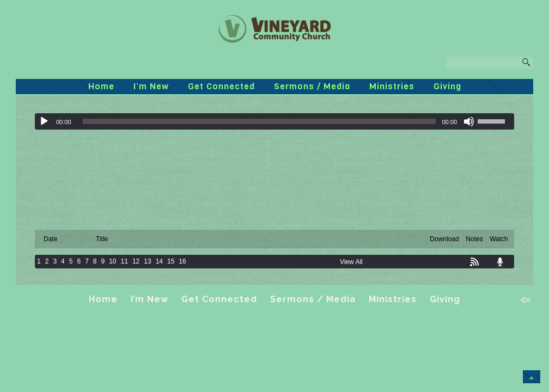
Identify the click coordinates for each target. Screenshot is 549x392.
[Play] (44, 121)
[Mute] (469, 121)
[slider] (260, 121)
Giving (447, 86)
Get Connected (221, 86)
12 (136, 261)
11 (124, 261)
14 (159, 261)
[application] (274, 121)
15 (171, 261)
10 (112, 261)
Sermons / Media (312, 86)
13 (147, 261)
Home (101, 86)
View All (351, 262)
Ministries (392, 86)
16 (182, 261)
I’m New (151, 86)
